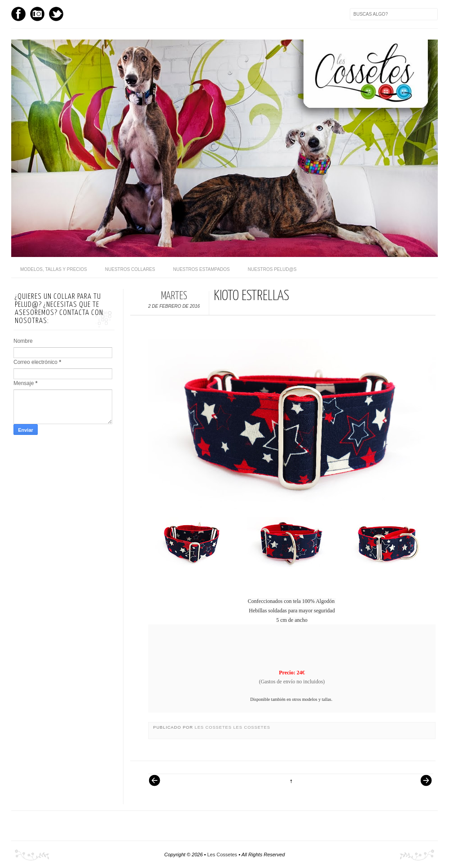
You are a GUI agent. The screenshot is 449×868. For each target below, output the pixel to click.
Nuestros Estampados (201, 269)
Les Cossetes (214, 727)
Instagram (37, 14)
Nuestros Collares (130, 269)
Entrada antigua (423, 785)
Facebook (18, 14)
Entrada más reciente (159, 785)
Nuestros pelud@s (272, 269)
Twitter (56, 14)
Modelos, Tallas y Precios (54, 269)
